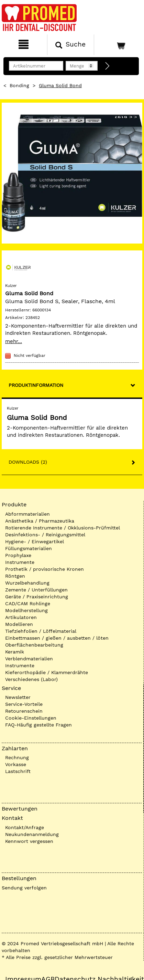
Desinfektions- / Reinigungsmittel (45, 535)
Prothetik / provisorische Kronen (45, 569)
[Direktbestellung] (108, 66)
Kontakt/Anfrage (25, 827)
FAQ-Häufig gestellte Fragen (38, 725)
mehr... (14, 341)
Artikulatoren (21, 617)
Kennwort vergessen (29, 841)
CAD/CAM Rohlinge (28, 604)
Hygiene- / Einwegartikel (35, 541)
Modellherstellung (26, 610)
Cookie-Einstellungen (31, 718)
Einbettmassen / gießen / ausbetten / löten (57, 638)
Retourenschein (24, 711)
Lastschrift (18, 771)
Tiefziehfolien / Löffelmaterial (41, 631)
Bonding (19, 85)
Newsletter (18, 697)
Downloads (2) (28, 462)
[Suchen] (71, 45)
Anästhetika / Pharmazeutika (40, 521)
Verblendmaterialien (29, 659)
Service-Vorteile (24, 704)
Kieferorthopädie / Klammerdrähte (47, 672)
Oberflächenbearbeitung (34, 645)
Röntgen (15, 576)
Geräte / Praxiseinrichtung (37, 597)
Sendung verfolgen (24, 888)
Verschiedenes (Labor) (31, 679)
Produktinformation (36, 385)
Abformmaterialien (27, 514)
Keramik (15, 652)
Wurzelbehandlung (27, 583)
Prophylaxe (18, 555)
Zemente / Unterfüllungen (36, 590)
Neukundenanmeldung (32, 834)
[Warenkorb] (118, 45)
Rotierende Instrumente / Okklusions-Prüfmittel (63, 528)
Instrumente (20, 562)
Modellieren (19, 624)
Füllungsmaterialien (29, 548)
